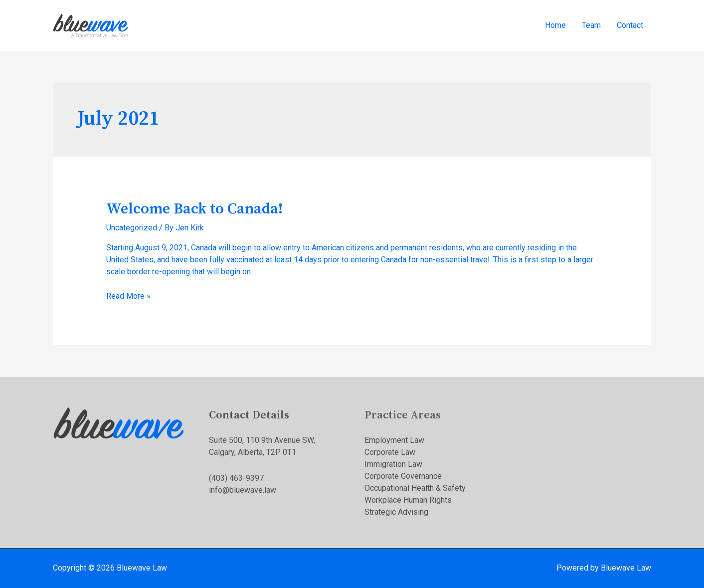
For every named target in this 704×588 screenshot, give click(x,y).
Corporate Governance (403, 476)
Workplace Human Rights (408, 500)
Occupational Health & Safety (415, 488)
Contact (630, 25)
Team (591, 25)
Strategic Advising (396, 512)
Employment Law (394, 440)
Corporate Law (390, 452)
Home (555, 25)
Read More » (128, 296)
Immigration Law (393, 464)
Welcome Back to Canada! (194, 209)
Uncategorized (132, 228)
